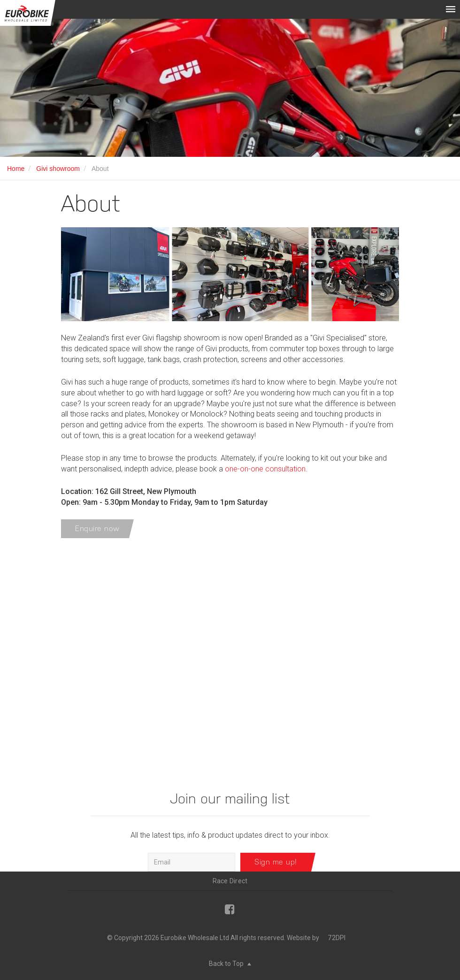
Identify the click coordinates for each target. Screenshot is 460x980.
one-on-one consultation (265, 469)
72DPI (337, 938)
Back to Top (230, 964)
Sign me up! (276, 862)
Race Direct (230, 881)
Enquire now (97, 529)
